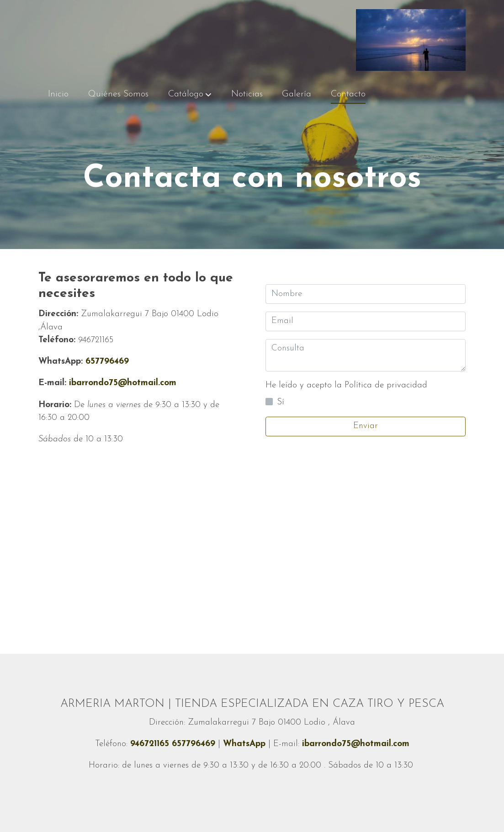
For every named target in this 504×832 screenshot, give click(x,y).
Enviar (366, 426)
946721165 (151, 744)
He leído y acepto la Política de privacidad (346, 385)
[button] (190, 95)
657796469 (84, 362)
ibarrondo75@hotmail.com (123, 383)
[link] (411, 40)
